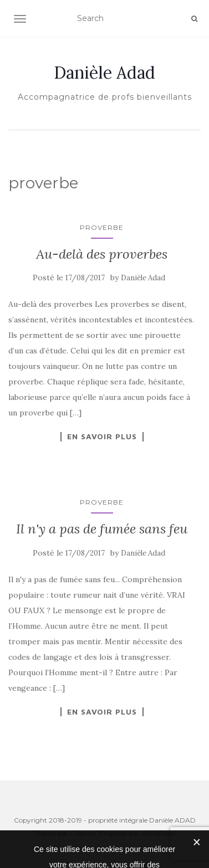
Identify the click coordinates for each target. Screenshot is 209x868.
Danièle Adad (105, 73)
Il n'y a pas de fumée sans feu (102, 529)
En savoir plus (102, 436)
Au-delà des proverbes (102, 254)
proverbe (102, 227)
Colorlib (83, 833)
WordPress (158, 833)
